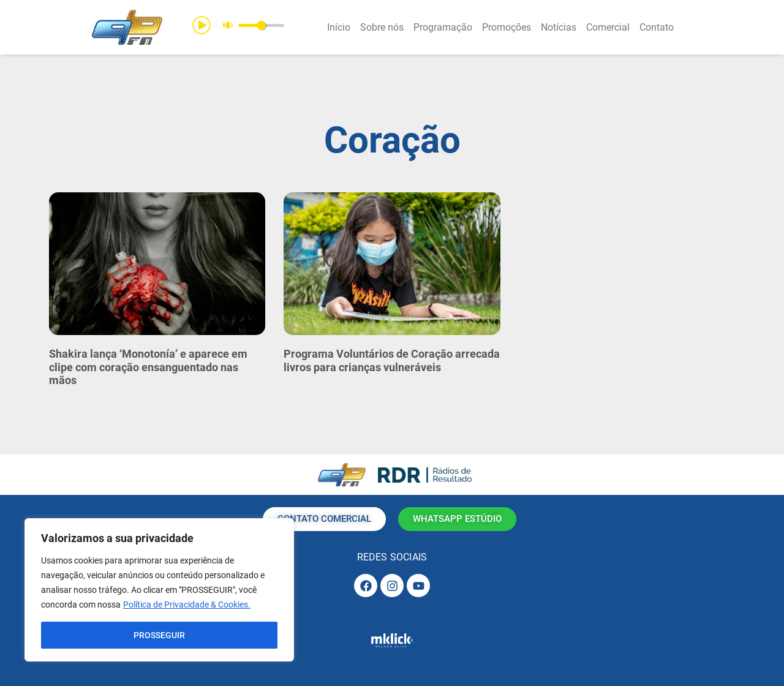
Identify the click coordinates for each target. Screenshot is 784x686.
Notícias (559, 27)
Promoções (507, 27)
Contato (657, 27)
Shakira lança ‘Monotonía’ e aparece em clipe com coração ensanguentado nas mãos (148, 367)
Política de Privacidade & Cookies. (187, 605)
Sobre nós (382, 27)
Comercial (608, 27)
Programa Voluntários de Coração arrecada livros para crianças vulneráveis (392, 360)
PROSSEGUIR (159, 635)
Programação (443, 27)
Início (339, 27)
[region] (159, 590)
